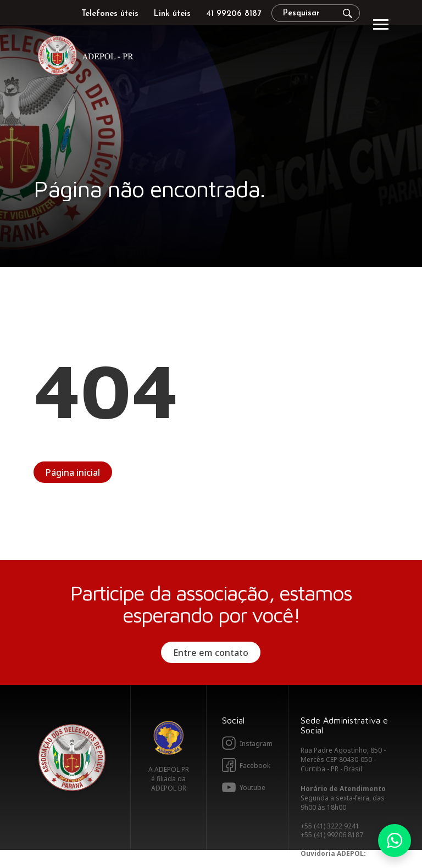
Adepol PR (88, 57)
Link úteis (172, 14)
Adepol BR (169, 738)
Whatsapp (395, 841)
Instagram (256, 744)
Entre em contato (211, 653)
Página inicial (73, 472)
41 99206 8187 (234, 14)
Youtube (252, 788)
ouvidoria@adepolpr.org (343, 863)
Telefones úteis (110, 14)
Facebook (255, 766)
